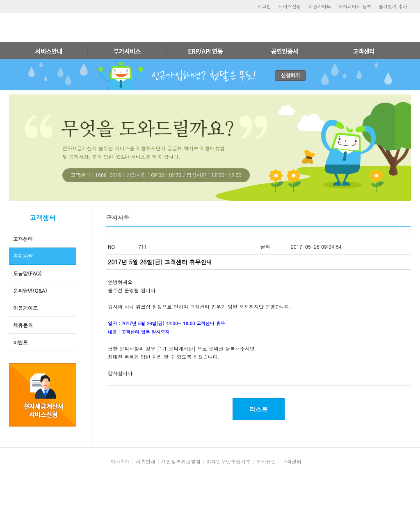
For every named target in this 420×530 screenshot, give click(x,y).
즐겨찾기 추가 (393, 6)
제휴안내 (146, 461)
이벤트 (21, 342)
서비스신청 (290, 6)
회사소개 (120, 461)
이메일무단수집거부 (228, 461)
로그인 (264, 6)
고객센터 (23, 239)
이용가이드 (320, 6)
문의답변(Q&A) (30, 290)
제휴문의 (23, 325)
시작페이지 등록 (355, 6)
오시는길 (266, 461)
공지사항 (23, 256)
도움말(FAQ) (27, 273)
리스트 (259, 409)
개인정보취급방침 (181, 461)
